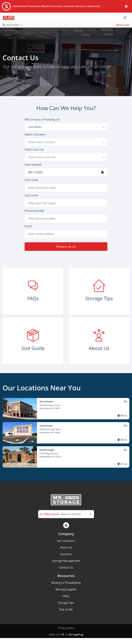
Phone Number (35, 211)
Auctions (66, 554)
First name (31, 180)
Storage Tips (66, 603)
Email (28, 226)
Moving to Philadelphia (66, 583)
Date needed (33, 165)
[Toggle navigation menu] (126, 17)
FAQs (66, 596)
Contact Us (66, 567)
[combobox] (66, 127)
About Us (66, 547)
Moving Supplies (66, 589)
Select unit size (34, 149)
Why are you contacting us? (42, 119)
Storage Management (66, 561)
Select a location (35, 134)
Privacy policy (66, 628)
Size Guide (66, 609)
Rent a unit (123, 25)
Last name (31, 195)
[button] (66, 525)
